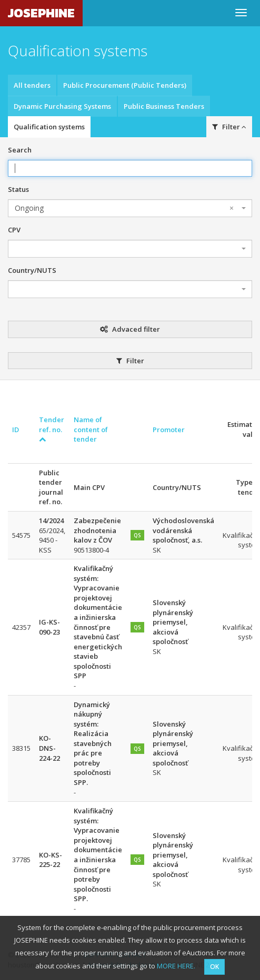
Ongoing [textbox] (124, 208)
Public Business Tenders (164, 106)
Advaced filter (130, 329)
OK (214, 967)
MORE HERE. (176, 966)
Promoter (169, 430)
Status (18, 189)
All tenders (32, 85)
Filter (229, 127)
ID (16, 430)
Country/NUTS (32, 270)
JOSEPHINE (41, 13)
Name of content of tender (91, 429)
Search (20, 150)
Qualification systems (49, 127)
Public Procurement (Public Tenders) (125, 85)
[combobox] (130, 208)
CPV (14, 230)
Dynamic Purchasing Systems (62, 106)
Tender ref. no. (52, 429)
